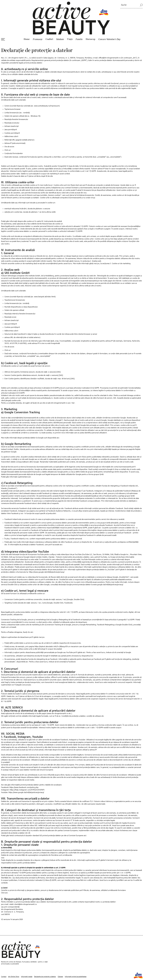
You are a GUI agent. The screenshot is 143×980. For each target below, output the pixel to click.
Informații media (27, 967)
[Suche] (131, 5)
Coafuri (49, 30)
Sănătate (60, 30)
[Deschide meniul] (3, 30)
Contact (4, 967)
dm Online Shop (14, 967)
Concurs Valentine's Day (109, 30)
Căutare (60, 967)
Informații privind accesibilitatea (76, 967)
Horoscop (90, 30)
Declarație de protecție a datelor (45, 967)
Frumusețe (38, 30)
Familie (79, 30)
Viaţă (70, 30)
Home (27, 30)
